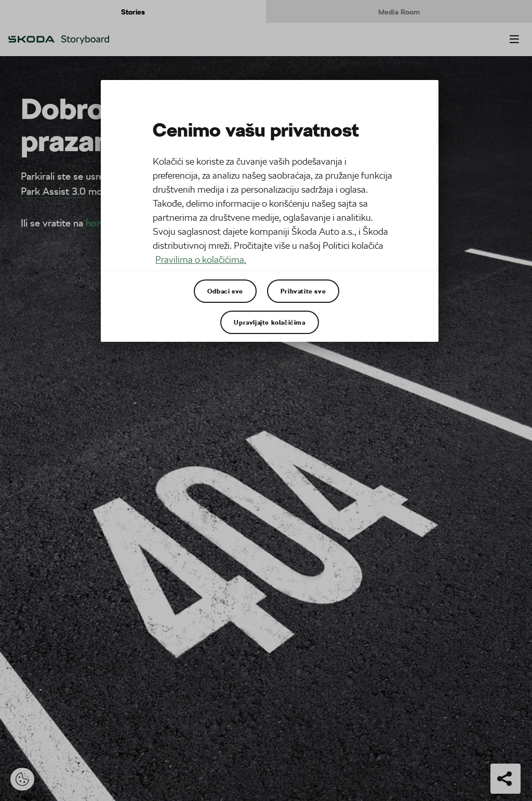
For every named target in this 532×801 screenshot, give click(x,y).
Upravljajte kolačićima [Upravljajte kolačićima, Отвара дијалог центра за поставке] (269, 322)
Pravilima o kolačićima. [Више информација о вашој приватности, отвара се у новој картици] (201, 259)
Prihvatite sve (303, 291)
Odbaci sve (225, 291)
